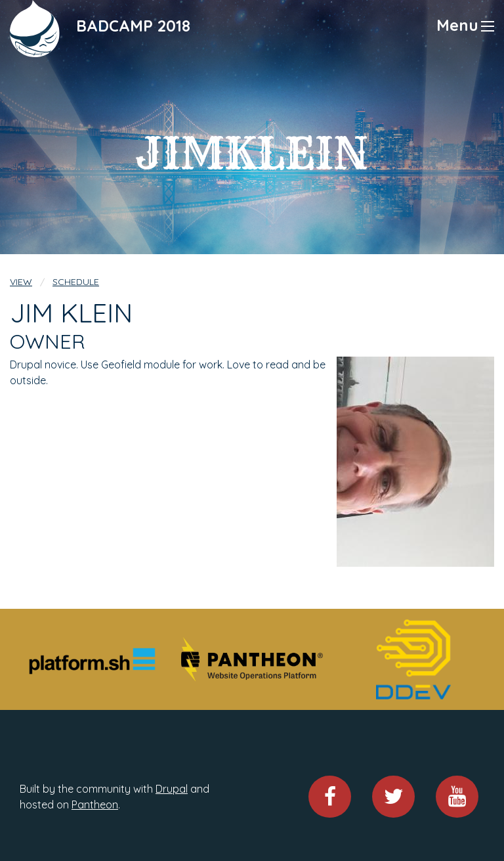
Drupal (172, 789)
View (21, 282)
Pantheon (95, 805)
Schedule (76, 282)
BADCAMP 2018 (133, 26)
